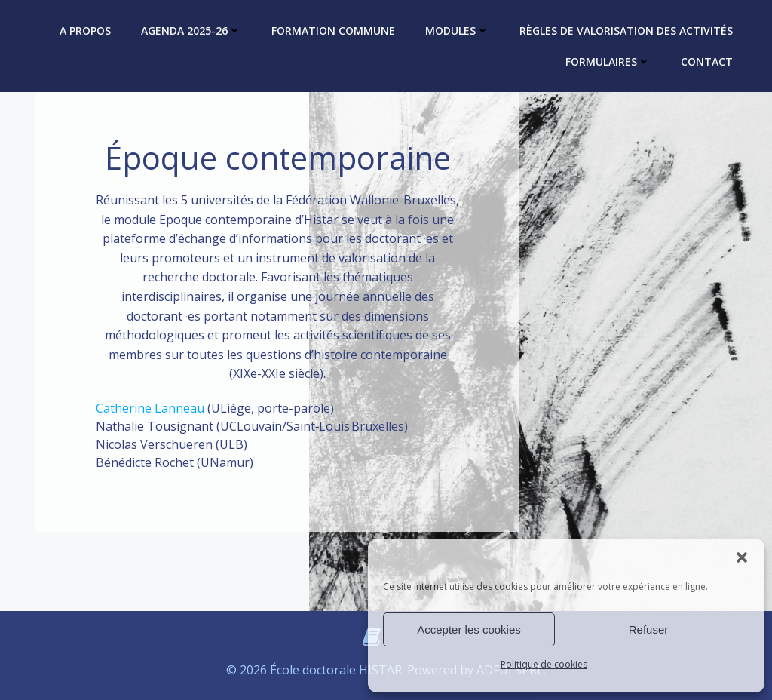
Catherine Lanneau (150, 408)
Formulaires (608, 61)
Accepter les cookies (469, 629)
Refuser (649, 629)
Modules (457, 31)
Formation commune (333, 31)
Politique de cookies (544, 664)
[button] (742, 557)
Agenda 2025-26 (191, 31)
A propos (85, 31)
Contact (707, 61)
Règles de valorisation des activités (626, 31)
